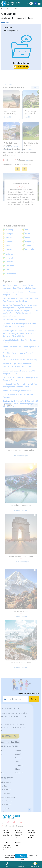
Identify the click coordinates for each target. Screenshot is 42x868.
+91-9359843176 (21, 67)
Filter (21, 856)
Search (34, 699)
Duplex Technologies (26, 858)
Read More (5, 22)
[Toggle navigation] (39, 4)
